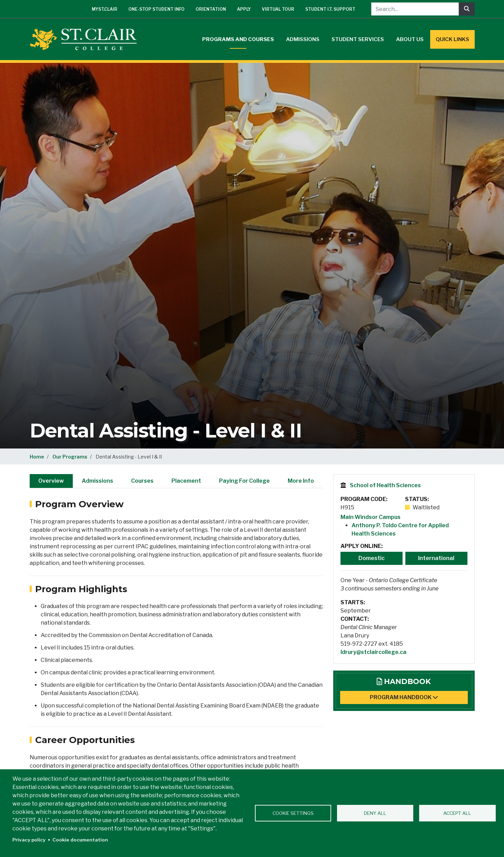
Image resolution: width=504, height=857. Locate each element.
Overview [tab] (51, 481)
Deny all (375, 813)
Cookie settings (293, 813)
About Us (410, 39)
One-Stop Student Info (156, 9)
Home (37, 457)
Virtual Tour (278, 9)
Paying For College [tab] (244, 481)
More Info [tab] (301, 481)
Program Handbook (404, 697)
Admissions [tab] (97, 481)
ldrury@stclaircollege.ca (373, 652)
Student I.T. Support (330, 9)
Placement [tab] (186, 481)
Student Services (358, 39)
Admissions (303, 39)
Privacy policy (29, 840)
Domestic (372, 558)
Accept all (457, 813)
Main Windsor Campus (370, 517)
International (436, 558)
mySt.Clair (105, 9)
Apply (244, 9)
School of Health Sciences (385, 485)
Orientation (211, 9)
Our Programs (70, 457)
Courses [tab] (142, 481)
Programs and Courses (238, 39)
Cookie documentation (80, 840)
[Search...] (415, 9)
